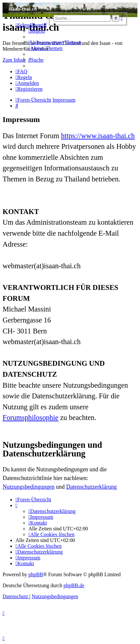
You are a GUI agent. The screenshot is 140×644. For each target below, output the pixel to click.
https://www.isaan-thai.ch (98, 136)
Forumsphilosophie (30, 418)
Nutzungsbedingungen (29, 487)
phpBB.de (74, 585)
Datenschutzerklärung (91, 487)
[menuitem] (37, 31)
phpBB (36, 574)
